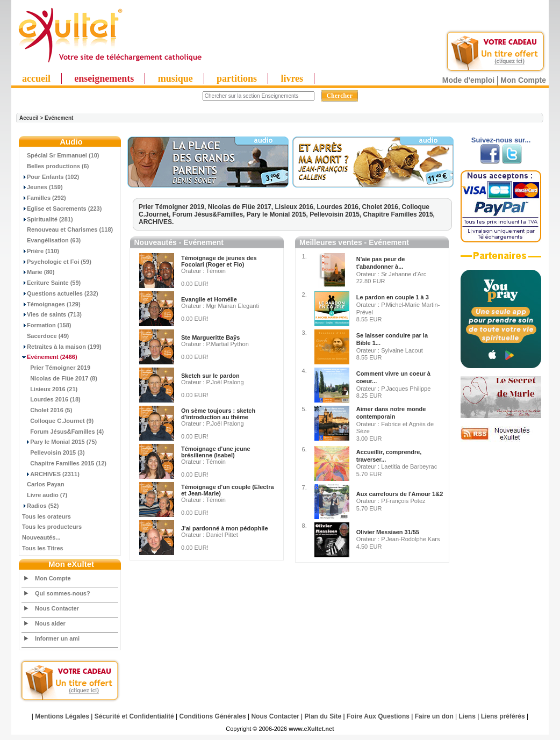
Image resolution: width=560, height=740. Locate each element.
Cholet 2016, (382, 207)
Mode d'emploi (468, 80)
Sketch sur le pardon (210, 376)
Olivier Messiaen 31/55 (388, 532)
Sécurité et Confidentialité (134, 716)
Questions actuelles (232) (60, 293)
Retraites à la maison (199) (62, 347)
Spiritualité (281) (48, 219)
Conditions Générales (213, 716)
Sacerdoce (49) (45, 336)
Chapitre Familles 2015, (399, 214)
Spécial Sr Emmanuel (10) (61, 155)
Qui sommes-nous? (63, 593)
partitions (237, 78)
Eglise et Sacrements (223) (62, 209)
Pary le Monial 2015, (278, 214)
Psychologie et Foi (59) (57, 262)
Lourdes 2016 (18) (51, 399)
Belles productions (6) (56, 166)
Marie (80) (38, 272)
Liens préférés (503, 716)
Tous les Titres (43, 548)
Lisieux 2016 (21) (50, 389)
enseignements (104, 78)
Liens (467, 716)
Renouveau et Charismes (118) (67, 229)
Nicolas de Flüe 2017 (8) (60, 378)
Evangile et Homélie (209, 299)
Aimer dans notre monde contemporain (391, 413)
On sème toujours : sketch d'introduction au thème (218, 414)
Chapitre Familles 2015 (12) (64, 463)
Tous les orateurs (46, 516)
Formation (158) (47, 325)
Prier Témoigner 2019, (173, 207)
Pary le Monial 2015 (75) (59, 442)
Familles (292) (44, 198)
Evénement (59, 118)
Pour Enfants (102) (51, 177)
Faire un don (434, 716)
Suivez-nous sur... (501, 140)
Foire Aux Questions (378, 716)
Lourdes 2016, (340, 207)
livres (292, 78)
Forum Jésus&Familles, (210, 214)
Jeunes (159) (42, 187)
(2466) (50, 357)
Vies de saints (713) (52, 314)
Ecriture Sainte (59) (51, 283)
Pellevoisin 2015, (336, 214)
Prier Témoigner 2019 (56, 368)
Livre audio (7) (45, 495)
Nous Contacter (57, 608)
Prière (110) (41, 251)
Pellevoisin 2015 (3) (53, 452)
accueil (36, 78)
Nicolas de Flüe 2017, (242, 207)
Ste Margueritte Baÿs (210, 337)
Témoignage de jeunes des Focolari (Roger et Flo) (219, 261)
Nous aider (50, 623)
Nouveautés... (41, 537)
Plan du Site (323, 716)
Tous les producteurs (52, 527)
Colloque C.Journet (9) (58, 421)
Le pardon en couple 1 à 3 (393, 297)
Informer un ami (57, 638)
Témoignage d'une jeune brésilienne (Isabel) (216, 452)
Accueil (29, 118)
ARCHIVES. (156, 222)
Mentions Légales (62, 716)
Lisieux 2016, (296, 207)
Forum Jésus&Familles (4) (63, 432)
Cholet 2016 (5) (47, 410)
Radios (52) (40, 506)
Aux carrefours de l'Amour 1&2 (400, 494)
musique (175, 78)
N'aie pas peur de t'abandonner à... (381, 263)
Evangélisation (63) (51, 240)
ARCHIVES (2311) (51, 474)
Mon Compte (523, 80)
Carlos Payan (43, 484)
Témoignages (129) (51, 304)
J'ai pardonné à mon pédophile (225, 528)
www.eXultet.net (311, 729)
